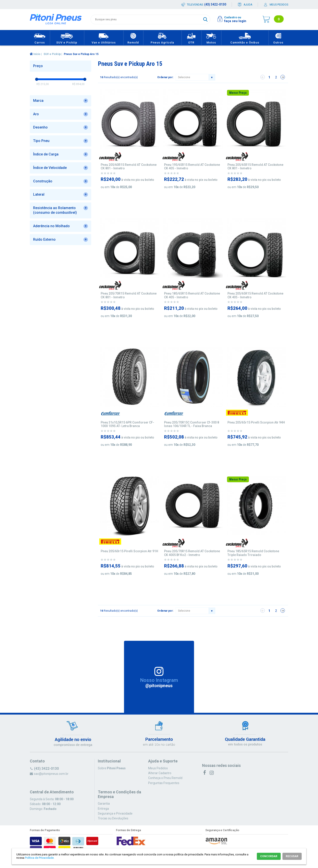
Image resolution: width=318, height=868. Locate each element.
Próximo (283, 77)
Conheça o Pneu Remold (165, 778)
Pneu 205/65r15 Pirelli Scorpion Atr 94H (256, 422)
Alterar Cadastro (160, 773)
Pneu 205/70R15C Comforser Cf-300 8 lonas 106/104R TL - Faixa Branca (192, 424)
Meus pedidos (279, 5)
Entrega (103, 809)
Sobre (112, 768)
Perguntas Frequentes (164, 783)
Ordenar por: (165, 77)
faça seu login (235, 21)
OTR (191, 38)
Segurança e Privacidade (115, 813)
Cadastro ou (233, 17)
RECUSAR (292, 856)
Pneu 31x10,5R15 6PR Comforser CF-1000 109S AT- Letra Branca (127, 424)
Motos (211, 38)
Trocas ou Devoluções (113, 818)
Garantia (104, 804)
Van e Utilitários (104, 38)
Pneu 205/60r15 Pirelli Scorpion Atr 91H (129, 551)
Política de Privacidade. (40, 858)
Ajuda (248, 5)
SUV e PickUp (67, 38)
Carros (40, 38)
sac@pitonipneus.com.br (51, 774)
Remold (133, 38)
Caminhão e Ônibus (245, 38)
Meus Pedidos (158, 768)
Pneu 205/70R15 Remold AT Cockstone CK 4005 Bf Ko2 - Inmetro (192, 553)
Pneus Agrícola (162, 38)
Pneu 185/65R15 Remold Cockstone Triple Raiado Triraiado (253, 553)
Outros (278, 38)
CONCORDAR (269, 856)
